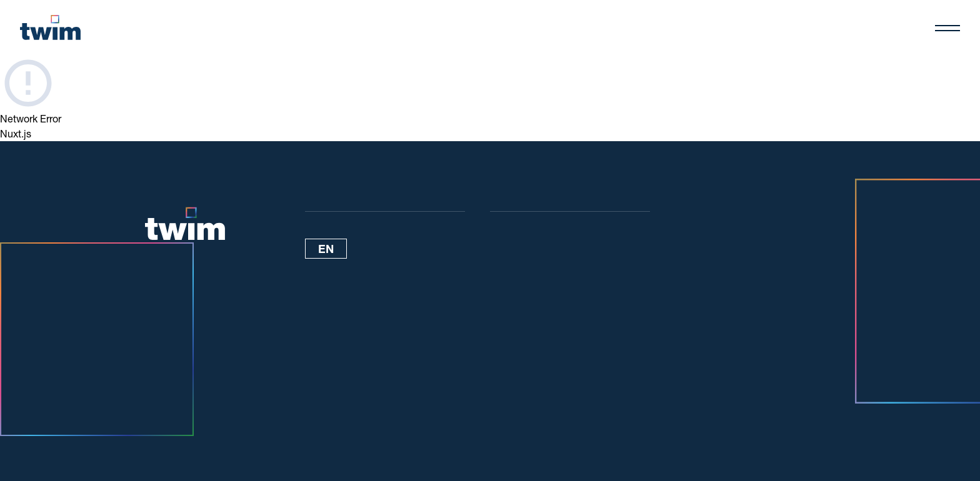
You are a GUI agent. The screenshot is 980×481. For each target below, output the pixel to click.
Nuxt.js (16, 133)
